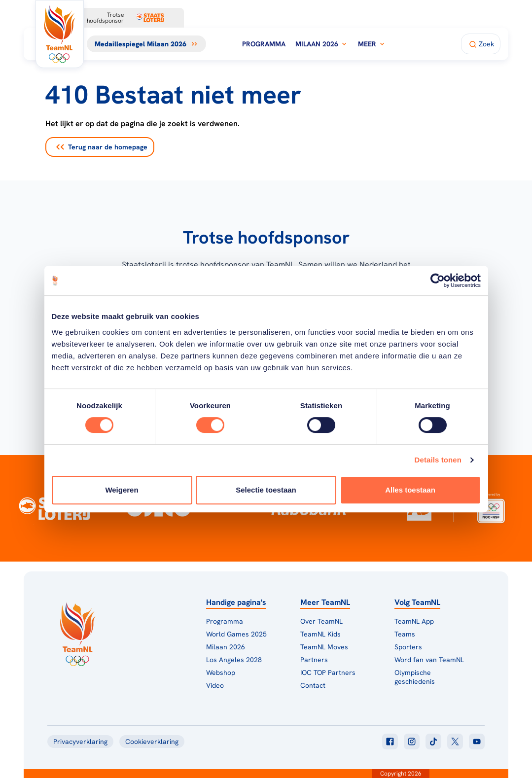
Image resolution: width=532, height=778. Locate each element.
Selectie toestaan (266, 490)
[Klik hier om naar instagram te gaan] (412, 742)
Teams (405, 634)
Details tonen (438, 460)
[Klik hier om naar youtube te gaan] (477, 742)
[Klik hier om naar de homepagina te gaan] (60, 34)
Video (215, 685)
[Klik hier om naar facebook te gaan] (390, 742)
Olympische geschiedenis (415, 677)
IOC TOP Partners (328, 672)
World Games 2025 (236, 634)
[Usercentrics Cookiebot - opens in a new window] (438, 281)
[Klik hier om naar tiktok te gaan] (433, 742)
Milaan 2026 (322, 44)
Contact (313, 685)
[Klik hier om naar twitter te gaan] (455, 742)
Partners (314, 660)
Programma (264, 44)
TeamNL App (414, 621)
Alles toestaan (410, 490)
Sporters (408, 647)
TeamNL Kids (320, 634)
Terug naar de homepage (102, 147)
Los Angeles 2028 (234, 660)
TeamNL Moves (324, 647)
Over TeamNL (321, 621)
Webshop (221, 672)
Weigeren (122, 490)
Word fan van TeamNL (429, 660)
